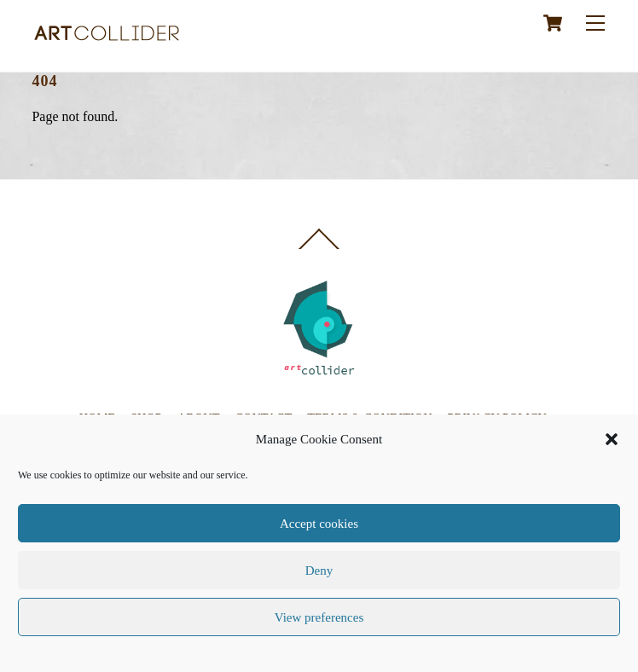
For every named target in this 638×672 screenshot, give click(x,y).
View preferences (319, 617)
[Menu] (595, 23)
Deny (319, 571)
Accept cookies (319, 524)
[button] (612, 439)
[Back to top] (319, 248)
